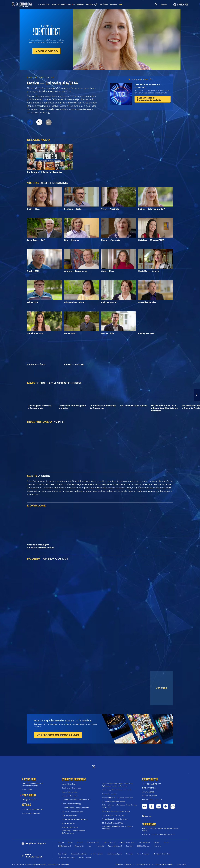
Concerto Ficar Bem (110, 794)
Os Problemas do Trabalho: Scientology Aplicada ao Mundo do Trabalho (118, 785)
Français (158, 846)
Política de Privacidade (164, 865)
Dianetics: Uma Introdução (72, 812)
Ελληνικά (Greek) (93, 842)
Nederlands (79, 846)
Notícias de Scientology (162, 854)
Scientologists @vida (70, 827)
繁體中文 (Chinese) (143, 846)
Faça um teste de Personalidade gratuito (149, 99)
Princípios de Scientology (72, 804)
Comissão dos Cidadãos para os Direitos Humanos (117, 827)
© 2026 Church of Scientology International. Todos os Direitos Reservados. (41, 865)
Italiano (166, 842)
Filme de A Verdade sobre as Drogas (116, 811)
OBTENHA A (116, 4)
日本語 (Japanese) (64, 846)
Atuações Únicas (68, 823)
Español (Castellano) (127, 842)
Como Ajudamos (143, 854)
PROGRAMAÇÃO (92, 4)
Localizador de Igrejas (114, 854)
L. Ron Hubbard (97, 854)
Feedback (149, 816)
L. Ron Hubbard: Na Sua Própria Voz (76, 800)
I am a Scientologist (69, 816)
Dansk (70, 842)
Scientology (62, 854)
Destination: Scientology (71, 788)
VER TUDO (162, 688)
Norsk (90, 846)
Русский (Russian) (115, 846)
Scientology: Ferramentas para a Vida (117, 790)
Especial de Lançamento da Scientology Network (32, 784)
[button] (197, 395)
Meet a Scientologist (70, 792)
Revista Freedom (85, 858)
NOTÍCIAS (104, 4)
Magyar (157, 842)
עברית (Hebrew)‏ (144, 842)
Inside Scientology (69, 784)
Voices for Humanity (70, 796)
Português (100, 846)
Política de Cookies (143, 865)
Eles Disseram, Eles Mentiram (114, 815)
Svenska (129, 846)
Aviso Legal (181, 865)
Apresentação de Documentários (75, 819)
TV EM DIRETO (79, 4)
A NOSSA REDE (44, 4)
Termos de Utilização (123, 865)
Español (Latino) (109, 842)
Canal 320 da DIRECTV (151, 784)
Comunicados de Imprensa (32, 809)
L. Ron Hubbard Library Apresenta (75, 808)
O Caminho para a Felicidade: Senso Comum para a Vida (120, 806)
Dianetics (130, 854)
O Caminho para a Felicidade (113, 802)
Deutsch (80, 842)
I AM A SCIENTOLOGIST (41, 77)
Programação (29, 800)
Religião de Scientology (67, 858)
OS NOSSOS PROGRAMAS (61, 4)
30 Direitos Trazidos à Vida (112, 823)
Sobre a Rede (27, 790)
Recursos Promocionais (31, 813)
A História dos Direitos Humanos (115, 819)
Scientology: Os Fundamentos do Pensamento (74, 832)
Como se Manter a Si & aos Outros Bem (117, 798)
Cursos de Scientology (79, 854)
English (61, 842)
